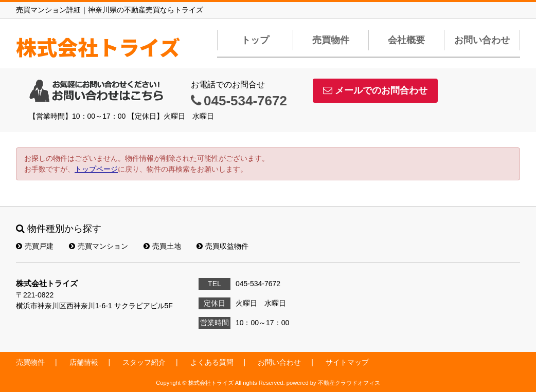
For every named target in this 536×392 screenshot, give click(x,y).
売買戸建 (35, 246)
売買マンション (99, 246)
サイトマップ (347, 362)
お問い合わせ (482, 40)
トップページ (96, 169)
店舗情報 (84, 362)
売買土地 (162, 246)
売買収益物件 (222, 246)
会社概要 (406, 40)
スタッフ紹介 (144, 362)
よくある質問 (212, 362)
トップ (255, 40)
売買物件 (331, 40)
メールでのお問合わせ (375, 90)
